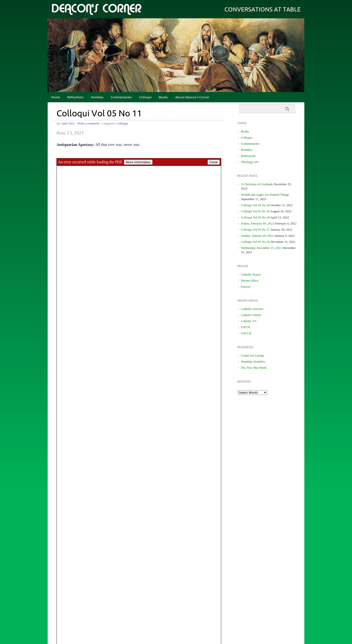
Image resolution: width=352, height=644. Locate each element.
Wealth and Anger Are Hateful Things (265, 195)
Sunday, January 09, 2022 (257, 236)
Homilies (97, 97)
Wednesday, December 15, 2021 (261, 248)
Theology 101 (250, 162)
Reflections (75, 97)
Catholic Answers (252, 309)
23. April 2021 (66, 123)
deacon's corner (96, 9)
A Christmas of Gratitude (257, 184)
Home (56, 97)
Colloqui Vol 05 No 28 (255, 217)
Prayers (246, 287)
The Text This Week (254, 368)
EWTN (246, 327)
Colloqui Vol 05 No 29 (255, 211)
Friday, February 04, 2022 (258, 223)
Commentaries (121, 97)
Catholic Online (251, 315)
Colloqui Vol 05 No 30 (255, 205)
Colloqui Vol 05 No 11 (99, 114)
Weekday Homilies (253, 362)
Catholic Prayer (251, 274)
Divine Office (250, 281)
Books (163, 97)
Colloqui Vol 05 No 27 (255, 230)
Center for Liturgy (253, 355)
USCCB (246, 333)
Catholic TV (249, 321)
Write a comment (88, 123)
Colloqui (145, 97)
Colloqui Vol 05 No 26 (255, 242)
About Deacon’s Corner (192, 97)
